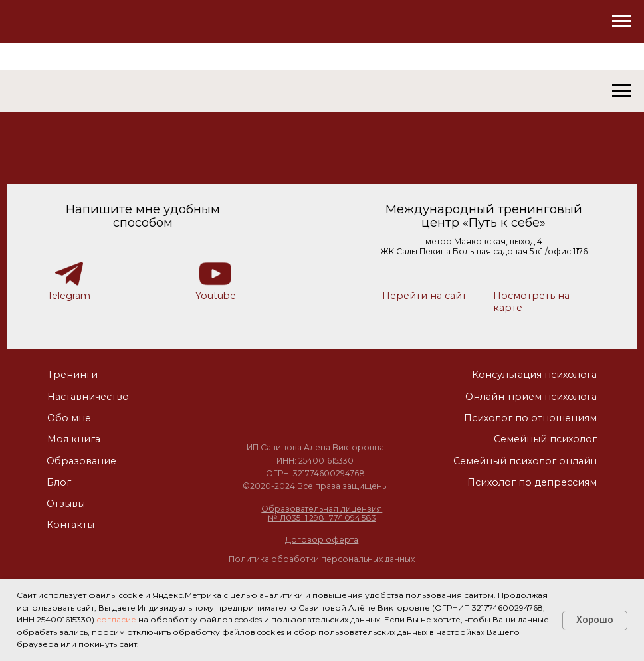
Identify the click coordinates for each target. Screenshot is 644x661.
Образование (81, 461)
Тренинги (72, 375)
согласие (116, 619)
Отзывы (66, 504)
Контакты (70, 525)
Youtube (216, 296)
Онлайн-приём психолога (531, 397)
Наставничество (88, 397)
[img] (315, 392)
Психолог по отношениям (530, 418)
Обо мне (69, 418)
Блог (59, 482)
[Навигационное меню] (621, 21)
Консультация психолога (534, 375)
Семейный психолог (545, 439)
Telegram (69, 296)
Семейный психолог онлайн (525, 461)
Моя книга (74, 439)
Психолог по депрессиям (532, 482)
